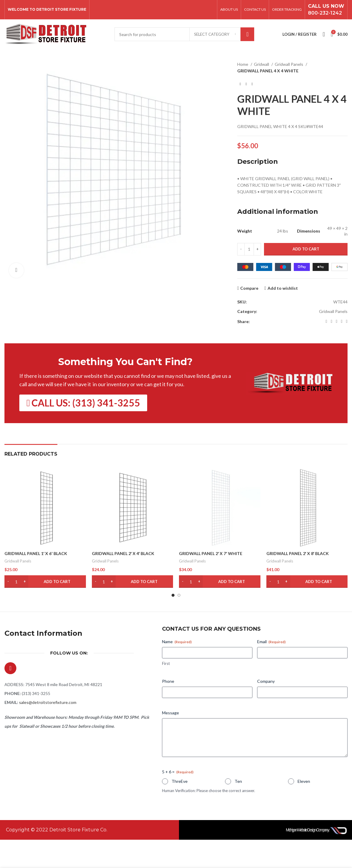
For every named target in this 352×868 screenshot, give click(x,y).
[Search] (184, 34)
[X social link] (331, 322)
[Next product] (252, 84)
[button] (45, 582)
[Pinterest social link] (337, 322)
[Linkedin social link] (342, 322)
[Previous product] (240, 84)
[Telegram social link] (347, 322)
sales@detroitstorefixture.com (48, 702)
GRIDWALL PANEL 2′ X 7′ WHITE (211, 553)
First (166, 663)
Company (266, 681)
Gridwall (262, 64)
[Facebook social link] (326, 322)
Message (170, 713)
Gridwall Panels (289, 64)
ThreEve (180, 781)
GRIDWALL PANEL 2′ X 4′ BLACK (123, 553)
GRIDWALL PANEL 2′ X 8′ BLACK (298, 553)
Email (271, 642)
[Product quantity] (249, 249)
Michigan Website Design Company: (308, 830)
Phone (168, 681)
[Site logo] (45, 34)
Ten (238, 781)
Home (243, 64)
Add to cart (306, 249)
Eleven (304, 781)
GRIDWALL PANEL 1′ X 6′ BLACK (36, 553)
